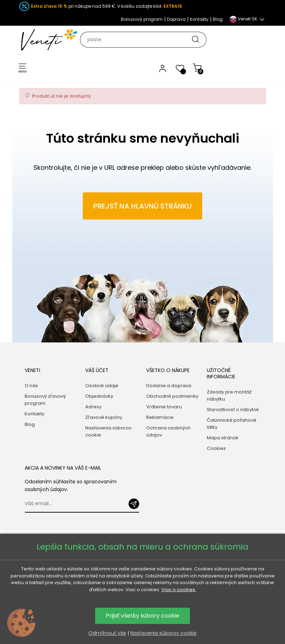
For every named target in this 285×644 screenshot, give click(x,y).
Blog (218, 19)
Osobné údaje (102, 386)
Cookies (216, 448)
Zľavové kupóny (104, 417)
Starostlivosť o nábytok (233, 410)
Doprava (176, 19)
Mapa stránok (223, 438)
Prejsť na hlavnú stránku (142, 206)
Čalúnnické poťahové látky (232, 424)
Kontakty (199, 19)
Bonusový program (142, 19)
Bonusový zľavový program (45, 400)
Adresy (93, 407)
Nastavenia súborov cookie (108, 431)
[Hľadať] (146, 40)
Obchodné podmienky (172, 396)
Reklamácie (160, 417)
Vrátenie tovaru (164, 407)
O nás (31, 386)
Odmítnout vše (107, 633)
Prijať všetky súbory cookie (142, 616)
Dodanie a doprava (169, 386)
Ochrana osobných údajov (168, 431)
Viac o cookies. (179, 590)
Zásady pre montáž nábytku (229, 395)
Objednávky (99, 396)
